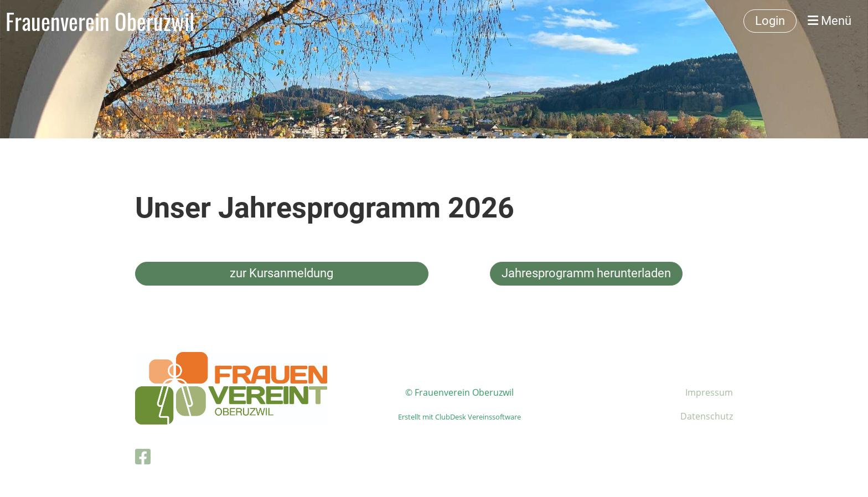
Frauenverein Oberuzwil (100, 21)
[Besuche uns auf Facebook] (143, 456)
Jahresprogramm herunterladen (586, 273)
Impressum (709, 392)
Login (770, 21)
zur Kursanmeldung (281, 273)
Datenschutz (707, 416)
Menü (830, 21)
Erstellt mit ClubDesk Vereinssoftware (459, 417)
